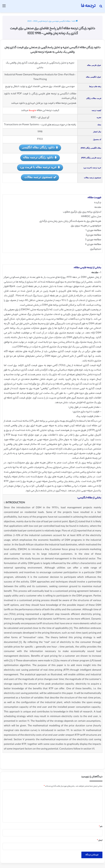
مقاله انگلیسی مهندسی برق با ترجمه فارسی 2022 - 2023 (49, 21)
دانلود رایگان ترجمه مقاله (40, 158)
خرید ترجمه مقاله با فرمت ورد (40, 167)
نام (101, 827)
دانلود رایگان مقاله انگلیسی (40, 148)
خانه (75, 21)
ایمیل (100, 840)
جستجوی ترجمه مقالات (40, 177)
